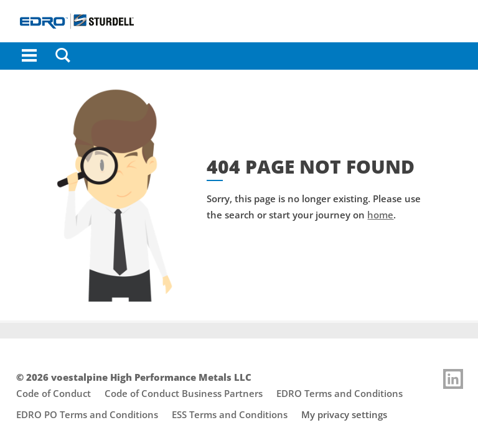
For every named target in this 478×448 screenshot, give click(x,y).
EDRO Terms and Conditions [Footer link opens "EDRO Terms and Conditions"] (340, 393)
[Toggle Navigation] (29, 56)
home (380, 215)
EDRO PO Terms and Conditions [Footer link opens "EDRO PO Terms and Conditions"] (87, 414)
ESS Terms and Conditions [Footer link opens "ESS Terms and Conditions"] (230, 414)
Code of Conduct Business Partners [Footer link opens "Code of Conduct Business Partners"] (184, 393)
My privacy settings (344, 414)
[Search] (63, 56)
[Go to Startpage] (239, 21)
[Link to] (453, 379)
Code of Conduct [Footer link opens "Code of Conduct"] (54, 393)
